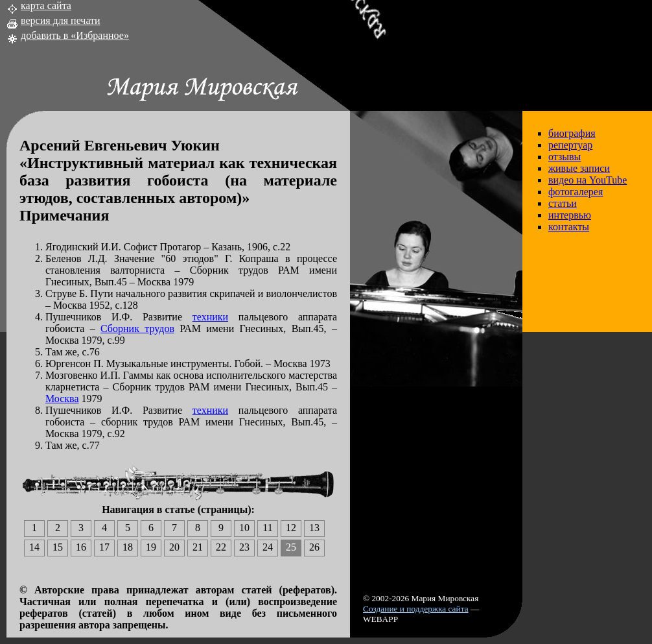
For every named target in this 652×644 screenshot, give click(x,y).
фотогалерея (576, 192)
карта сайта (46, 6)
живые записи (579, 168)
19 (151, 547)
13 (314, 528)
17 (104, 547)
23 (244, 547)
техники (210, 317)
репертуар (570, 145)
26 (314, 547)
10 (244, 528)
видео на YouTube (588, 180)
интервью (570, 215)
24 (268, 547)
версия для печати (61, 20)
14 (34, 547)
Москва (62, 399)
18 (128, 547)
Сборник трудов (137, 328)
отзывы (565, 157)
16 (81, 547)
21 (198, 547)
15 (58, 547)
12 (291, 528)
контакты (569, 227)
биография (572, 133)
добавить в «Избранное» (75, 35)
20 (174, 547)
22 (221, 547)
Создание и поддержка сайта (416, 609)
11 (267, 528)
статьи (563, 203)
